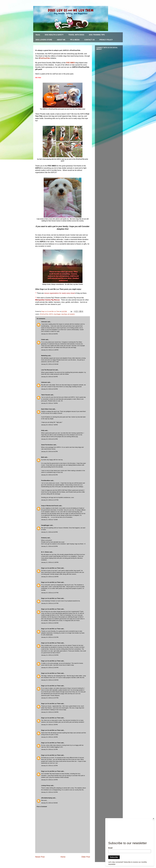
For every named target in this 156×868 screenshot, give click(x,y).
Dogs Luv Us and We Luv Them (51, 568)
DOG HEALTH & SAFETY (54, 35)
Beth (43, 457)
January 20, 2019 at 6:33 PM (49, 389)
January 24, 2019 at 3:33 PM (49, 792)
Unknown (44, 322)
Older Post (86, 857)
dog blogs (64, 314)
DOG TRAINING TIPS (97, 35)
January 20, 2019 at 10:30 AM (50, 364)
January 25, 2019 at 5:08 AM (49, 803)
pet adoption (71, 314)
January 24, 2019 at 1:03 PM (49, 766)
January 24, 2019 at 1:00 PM (49, 725)
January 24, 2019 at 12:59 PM (50, 712)
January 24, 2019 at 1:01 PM (49, 749)
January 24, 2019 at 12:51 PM (50, 637)
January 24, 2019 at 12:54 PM (50, 668)
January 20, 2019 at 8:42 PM (49, 451)
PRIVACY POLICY (106, 40)
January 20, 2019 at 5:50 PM (49, 377)
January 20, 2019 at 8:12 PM (49, 439)
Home (38, 35)
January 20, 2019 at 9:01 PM (49, 475)
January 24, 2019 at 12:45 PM (50, 577)
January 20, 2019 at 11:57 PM (50, 500)
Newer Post (40, 857)
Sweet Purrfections (47, 445)
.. (47, 800)
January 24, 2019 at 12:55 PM (50, 680)
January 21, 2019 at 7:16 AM (49, 520)
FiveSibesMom (46, 481)
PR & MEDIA (75, 40)
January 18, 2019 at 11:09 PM (50, 350)
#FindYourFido (44, 314)
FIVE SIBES (70, 63)
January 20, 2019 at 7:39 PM (49, 403)
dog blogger (57, 314)
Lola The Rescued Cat (48, 370)
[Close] (154, 819)
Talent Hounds (46, 395)
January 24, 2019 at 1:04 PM (49, 780)
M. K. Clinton (45, 552)
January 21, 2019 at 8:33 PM (49, 546)
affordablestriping (47, 798)
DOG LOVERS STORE (44, 40)
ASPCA (51, 314)
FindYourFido (45, 58)
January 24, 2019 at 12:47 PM (50, 593)
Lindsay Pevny (46, 785)
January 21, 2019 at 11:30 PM (50, 562)
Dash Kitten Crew (47, 409)
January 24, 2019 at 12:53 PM (50, 655)
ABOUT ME (61, 40)
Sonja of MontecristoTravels (50, 506)
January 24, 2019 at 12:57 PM (50, 698)
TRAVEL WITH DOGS (76, 35)
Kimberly (44, 538)
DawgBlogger (45, 525)
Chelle (43, 340)
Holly (43, 430)
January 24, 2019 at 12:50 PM (50, 623)
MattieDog (44, 356)
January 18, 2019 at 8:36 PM (49, 334)
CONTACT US (90, 40)
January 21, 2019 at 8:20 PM (49, 532)
